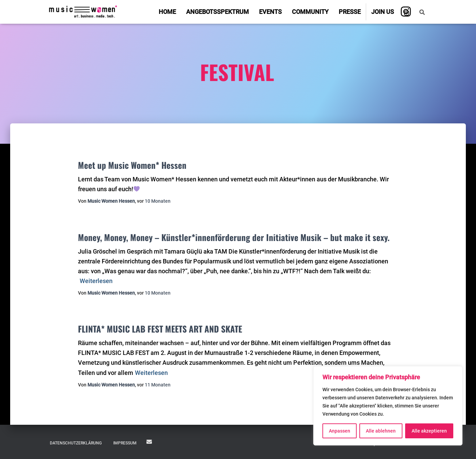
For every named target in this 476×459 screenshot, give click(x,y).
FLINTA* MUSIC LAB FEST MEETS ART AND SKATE (160, 329)
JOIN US (149, 442)
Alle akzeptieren (429, 431)
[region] (388, 406)
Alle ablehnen (381, 431)
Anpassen (340, 431)
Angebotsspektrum (217, 12)
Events (270, 12)
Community (310, 12)
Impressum (125, 443)
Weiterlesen (96, 281)
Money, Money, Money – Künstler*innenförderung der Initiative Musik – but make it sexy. (234, 237)
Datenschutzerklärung (76, 443)
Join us (383, 12)
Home (167, 12)
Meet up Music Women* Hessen (132, 165)
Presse (350, 12)
